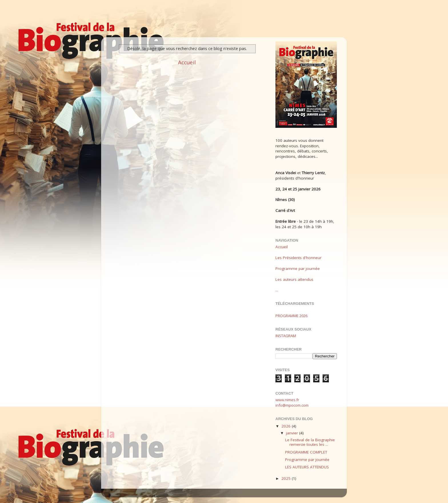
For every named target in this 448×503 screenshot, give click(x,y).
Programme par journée (298, 269)
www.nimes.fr (287, 400)
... (277, 290)
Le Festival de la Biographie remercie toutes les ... (310, 442)
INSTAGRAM (286, 336)
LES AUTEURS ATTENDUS (307, 467)
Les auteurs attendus (294, 279)
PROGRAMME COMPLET (306, 452)
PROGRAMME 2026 (291, 316)
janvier (293, 433)
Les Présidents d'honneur (298, 258)
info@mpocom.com (292, 405)
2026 (287, 426)
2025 (287, 478)
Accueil (187, 62)
